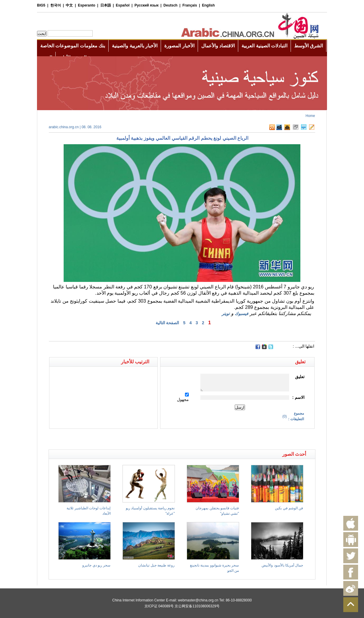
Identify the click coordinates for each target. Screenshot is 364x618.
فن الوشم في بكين (289, 508)
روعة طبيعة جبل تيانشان (156, 565)
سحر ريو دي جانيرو (96, 565)
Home (310, 116)
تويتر (226, 314)
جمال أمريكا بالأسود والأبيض (282, 565)
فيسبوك (241, 314)
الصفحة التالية (167, 323)
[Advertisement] (115, 439)
